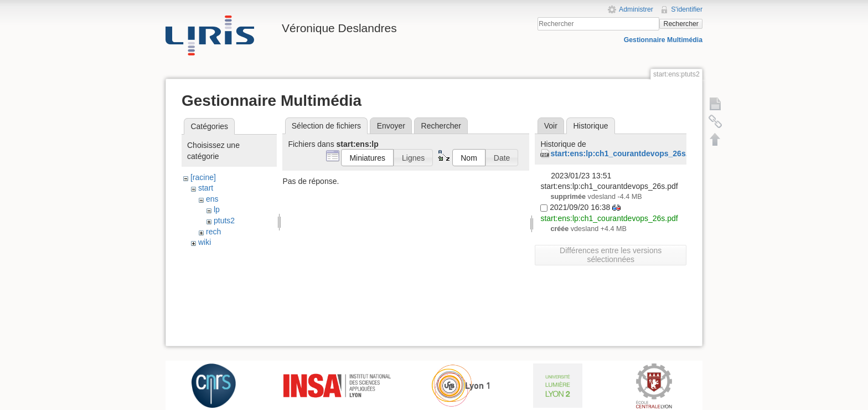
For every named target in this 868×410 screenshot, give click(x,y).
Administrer (636, 9)
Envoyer (391, 126)
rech (213, 232)
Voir (551, 126)
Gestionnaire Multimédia (663, 40)
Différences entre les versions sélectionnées (611, 255)
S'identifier (687, 9)
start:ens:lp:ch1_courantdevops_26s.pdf (625, 153)
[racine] (203, 177)
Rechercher (681, 24)
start (206, 188)
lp (217, 209)
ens (212, 199)
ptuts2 (224, 221)
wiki (205, 242)
